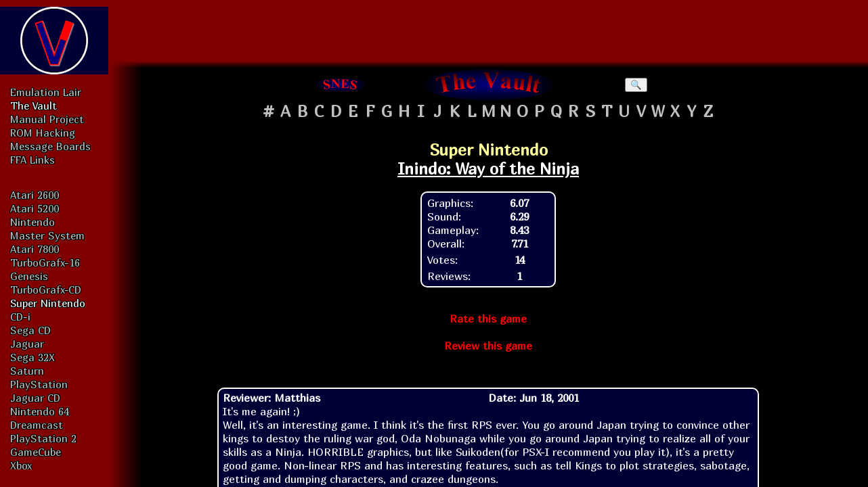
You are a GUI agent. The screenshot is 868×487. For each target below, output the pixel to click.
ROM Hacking (43, 133)
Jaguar (27, 344)
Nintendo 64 (40, 411)
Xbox (21, 465)
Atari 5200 (35, 208)
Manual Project (47, 119)
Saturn (27, 371)
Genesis (29, 276)
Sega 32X (32, 357)
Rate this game (488, 319)
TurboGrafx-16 (45, 262)
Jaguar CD (35, 398)
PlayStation (39, 384)
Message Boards (50, 146)
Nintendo (32, 222)
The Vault (34, 106)
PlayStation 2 (43, 438)
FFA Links (32, 160)
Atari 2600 (35, 195)
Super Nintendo (48, 303)
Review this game (488, 346)
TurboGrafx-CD (46, 289)
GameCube (36, 452)
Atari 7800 (35, 249)
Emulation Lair (46, 92)
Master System (47, 235)
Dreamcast (37, 425)
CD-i (20, 317)
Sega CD (30, 330)
